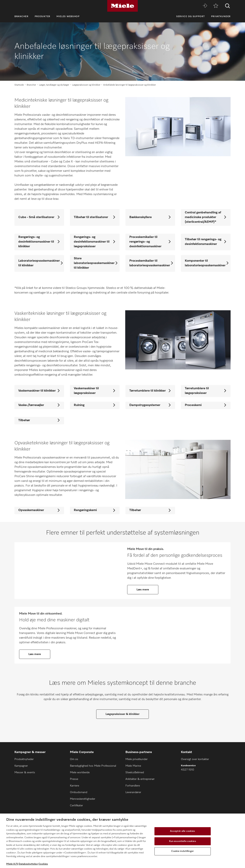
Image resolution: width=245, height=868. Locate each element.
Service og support (191, 17)
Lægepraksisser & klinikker (122, 722)
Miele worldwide (80, 773)
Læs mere (143, 592)
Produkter (42, 17)
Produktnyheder (24, 759)
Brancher (21, 17)
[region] (122, 841)
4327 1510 (187, 770)
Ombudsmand (79, 793)
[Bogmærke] (216, 6)
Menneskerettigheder (83, 799)
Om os (74, 759)
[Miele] (122, 6)
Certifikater (76, 806)
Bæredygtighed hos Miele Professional (93, 766)
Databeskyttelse (28, 864)
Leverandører (133, 793)
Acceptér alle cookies (183, 831)
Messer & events (25, 773)
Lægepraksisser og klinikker (86, 85)
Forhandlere (133, 786)
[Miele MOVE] (205, 6)
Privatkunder (221, 17)
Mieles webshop (68, 17)
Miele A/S (12, 864)
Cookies (43, 864)
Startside (19, 85)
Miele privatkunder (137, 759)
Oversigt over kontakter (195, 759)
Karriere (74, 786)
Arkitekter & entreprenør (140, 779)
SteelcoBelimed (135, 773)
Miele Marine (133, 766)
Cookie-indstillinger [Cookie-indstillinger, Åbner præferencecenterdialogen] (182, 851)
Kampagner (21, 766)
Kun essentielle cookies (183, 841)
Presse (74, 779)
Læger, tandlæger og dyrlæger (54, 85)
